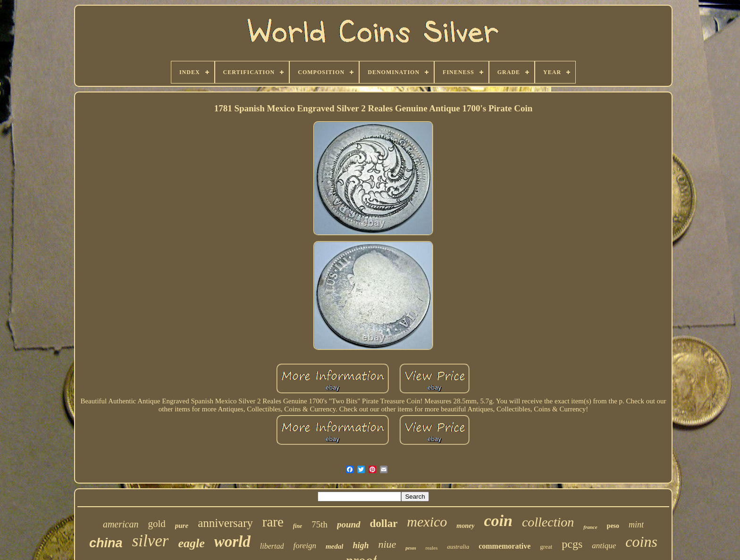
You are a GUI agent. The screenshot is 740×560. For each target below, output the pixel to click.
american (121, 524)
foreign (304, 546)
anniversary (225, 523)
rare (273, 522)
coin (498, 521)
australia (458, 547)
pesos (411, 548)
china (106, 543)
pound (349, 524)
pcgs (572, 544)
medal (335, 546)
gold (156, 524)
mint (636, 525)
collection (548, 522)
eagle (191, 543)
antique (604, 546)
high (361, 545)
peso (613, 526)
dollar (384, 523)
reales (432, 548)
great (546, 547)
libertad (272, 546)
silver (151, 541)
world (232, 542)
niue (387, 544)
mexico (427, 522)
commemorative (505, 546)
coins (641, 542)
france (590, 527)
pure (182, 526)
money (465, 526)
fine (298, 526)
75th (320, 524)
